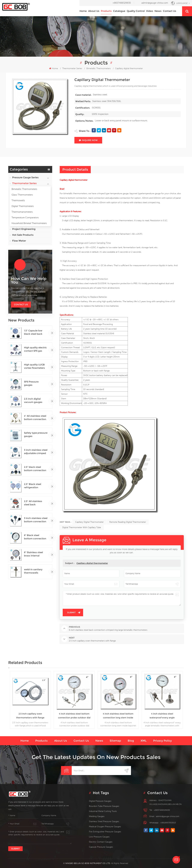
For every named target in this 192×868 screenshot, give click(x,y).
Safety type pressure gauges (36, 434)
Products (106, 11)
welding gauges (97, 816)
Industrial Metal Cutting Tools (103, 811)
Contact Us (21, 305)
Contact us (169, 11)
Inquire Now (88, 140)
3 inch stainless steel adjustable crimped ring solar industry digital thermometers (36, 452)
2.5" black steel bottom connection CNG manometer (35, 469)
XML (144, 741)
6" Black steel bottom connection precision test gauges (35, 537)
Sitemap (115, 741)
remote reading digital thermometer (128, 522)
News (158, 11)
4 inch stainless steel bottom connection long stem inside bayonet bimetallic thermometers (118, 716)
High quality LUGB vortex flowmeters (34, 366)
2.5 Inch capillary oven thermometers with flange (30, 716)
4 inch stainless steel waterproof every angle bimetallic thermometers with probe (162, 716)
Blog (131, 741)
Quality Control (136, 11)
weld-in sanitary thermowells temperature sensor (35, 571)
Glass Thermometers (22, 195)
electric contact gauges (101, 842)
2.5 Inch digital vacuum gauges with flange (33, 401)
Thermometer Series (72, 68)
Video (150, 11)
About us (94, 11)
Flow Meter (19, 241)
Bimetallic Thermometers (24, 189)
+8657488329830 (122, 3)
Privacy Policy (162, 741)
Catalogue (119, 11)
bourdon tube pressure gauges (104, 806)
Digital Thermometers (23, 206)
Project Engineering (24, 229)
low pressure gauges (99, 837)
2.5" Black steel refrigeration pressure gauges (33, 486)
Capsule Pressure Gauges (101, 847)
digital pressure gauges (100, 801)
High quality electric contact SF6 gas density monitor (35, 349)
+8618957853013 (168, 823)
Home (83, 11)
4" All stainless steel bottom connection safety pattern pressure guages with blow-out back (35, 418)
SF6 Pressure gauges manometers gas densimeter (34, 383)
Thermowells (18, 200)
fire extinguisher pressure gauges (105, 832)
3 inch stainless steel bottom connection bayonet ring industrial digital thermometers (36, 520)
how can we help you (29, 280)
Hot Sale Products (23, 235)
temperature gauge (151, 193)
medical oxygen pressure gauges (105, 826)
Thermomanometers (22, 212)
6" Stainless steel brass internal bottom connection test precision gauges (35, 554)
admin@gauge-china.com (155, 3)
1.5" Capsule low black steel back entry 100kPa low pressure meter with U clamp (35, 332)
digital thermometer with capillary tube (82, 527)
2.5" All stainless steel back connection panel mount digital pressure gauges (34, 503)
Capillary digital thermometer (89, 522)
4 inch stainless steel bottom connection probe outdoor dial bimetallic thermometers (74, 716)
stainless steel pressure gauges (104, 821)
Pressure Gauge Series (25, 177)
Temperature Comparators (25, 217)
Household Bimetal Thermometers (29, 223)
